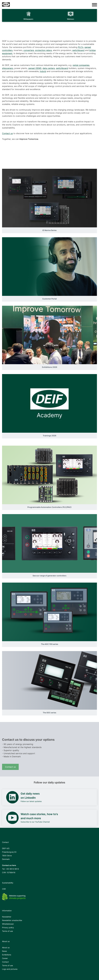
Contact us (7, 133)
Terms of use (7, 931)
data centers (49, 68)
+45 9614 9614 (12, 869)
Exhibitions (7, 955)
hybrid (43, 71)
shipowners (8, 68)
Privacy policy (8, 927)
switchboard (78, 50)
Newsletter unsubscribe (12, 920)
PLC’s (81, 47)
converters (29, 50)
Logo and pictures (10, 969)
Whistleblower (8, 924)
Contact (5, 962)
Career (5, 958)
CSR (4, 889)
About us (6, 947)
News (4, 951)
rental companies (81, 65)
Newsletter (7, 917)
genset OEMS (35, 68)
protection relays (44, 50)
